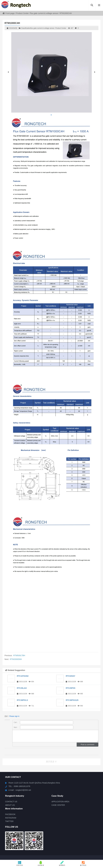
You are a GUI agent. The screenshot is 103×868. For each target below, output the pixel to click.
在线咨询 (41, 863)
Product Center (22, 13)
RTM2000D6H (16, 659)
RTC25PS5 (70, 688)
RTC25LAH (22, 688)
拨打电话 (83, 863)
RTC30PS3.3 (22, 700)
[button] (51, 115)
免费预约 (62, 863)
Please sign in (14, 716)
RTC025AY (70, 676)
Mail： (44, 727)
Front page (9, 13)
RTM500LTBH (19, 655)
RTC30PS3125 (72, 700)
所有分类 (20, 863)
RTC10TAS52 (23, 676)
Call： (43, 722)
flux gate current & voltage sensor (44, 13)
